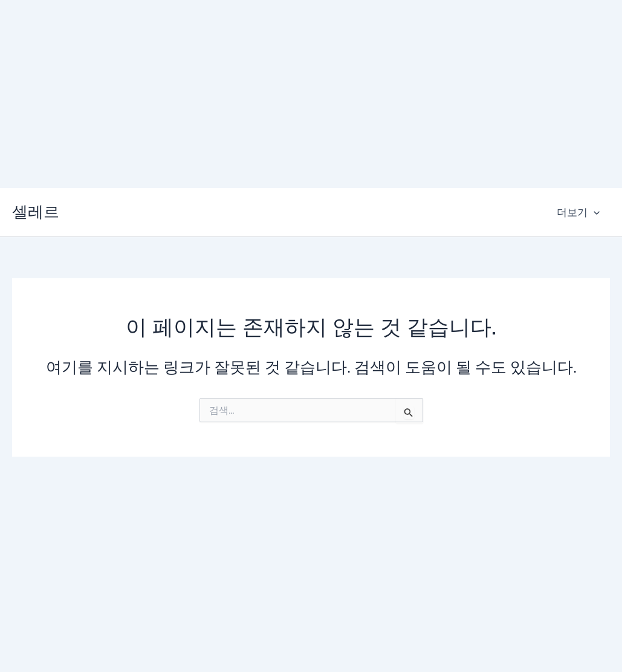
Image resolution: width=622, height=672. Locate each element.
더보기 (578, 212)
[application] (594, 212)
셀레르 (36, 212)
